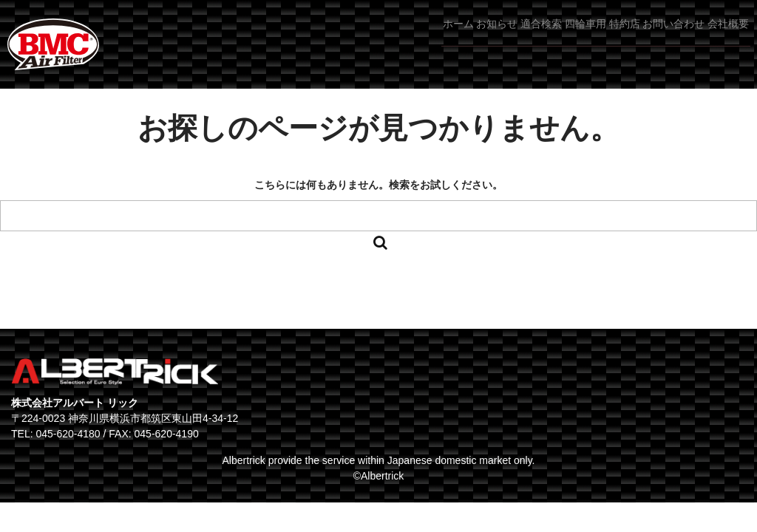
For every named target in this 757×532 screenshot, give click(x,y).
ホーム (322, 36)
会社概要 (724, 36)
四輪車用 (515, 36)
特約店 (576, 36)
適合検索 (449, 36)
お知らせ (382, 36)
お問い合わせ (648, 36)
